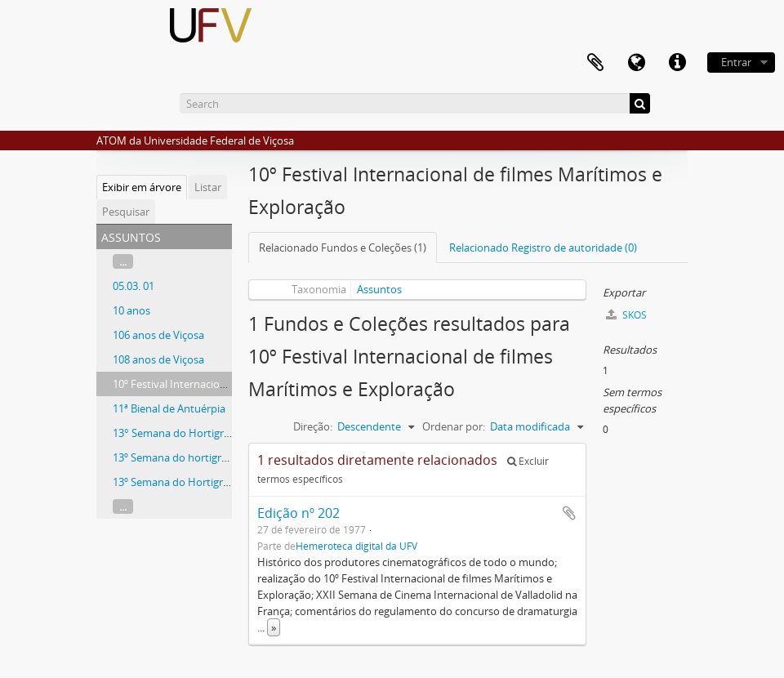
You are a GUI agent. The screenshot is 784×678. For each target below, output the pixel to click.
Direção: (313, 426)
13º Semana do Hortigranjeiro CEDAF (202, 482)
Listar (208, 187)
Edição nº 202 (298, 513)
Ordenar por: (454, 426)
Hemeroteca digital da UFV (356, 546)
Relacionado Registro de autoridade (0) (543, 248)
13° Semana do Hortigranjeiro (185, 433)
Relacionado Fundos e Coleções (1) (343, 248)
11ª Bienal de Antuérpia (169, 408)
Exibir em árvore (142, 187)
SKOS (626, 315)
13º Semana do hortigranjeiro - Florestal (209, 457)
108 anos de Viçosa (158, 359)
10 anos (131, 310)
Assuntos (379, 289)
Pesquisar (126, 212)
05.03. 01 (134, 286)
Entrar (736, 62)
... (123, 261)
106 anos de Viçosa (158, 335)
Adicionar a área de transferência (569, 513)
